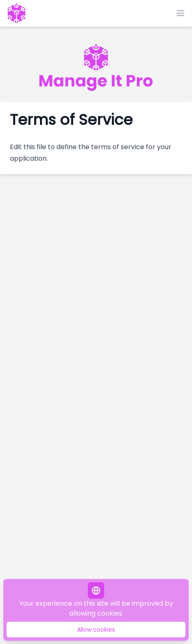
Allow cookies (96, 630)
